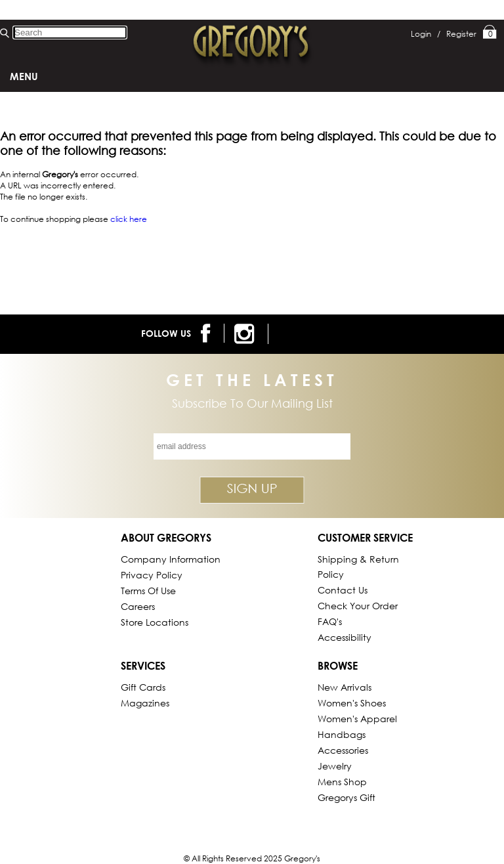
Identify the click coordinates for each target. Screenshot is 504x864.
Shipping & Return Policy (358, 567)
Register (461, 34)
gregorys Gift (346, 797)
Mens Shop (342, 782)
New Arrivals (345, 687)
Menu (24, 76)
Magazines (145, 703)
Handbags (342, 734)
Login (426, 34)
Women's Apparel (357, 719)
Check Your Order (358, 606)
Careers (138, 606)
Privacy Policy (152, 575)
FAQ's (330, 621)
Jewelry (335, 766)
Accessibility (345, 637)
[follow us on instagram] (246, 334)
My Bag (490, 33)
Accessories (343, 750)
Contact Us (343, 590)
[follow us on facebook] (208, 333)
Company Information (171, 559)
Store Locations (155, 622)
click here (129, 219)
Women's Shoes (352, 703)
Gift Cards (143, 687)
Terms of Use (148, 591)
